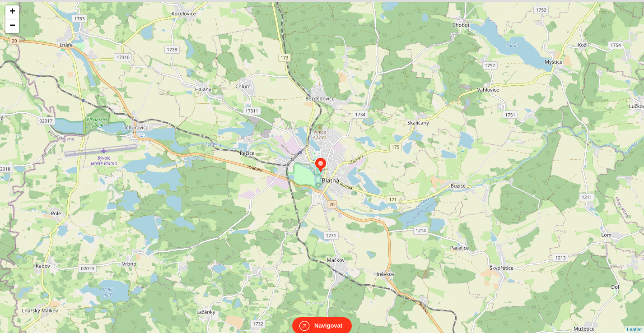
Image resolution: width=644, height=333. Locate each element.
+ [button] (12, 12)
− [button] (12, 26)
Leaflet (634, 321)
